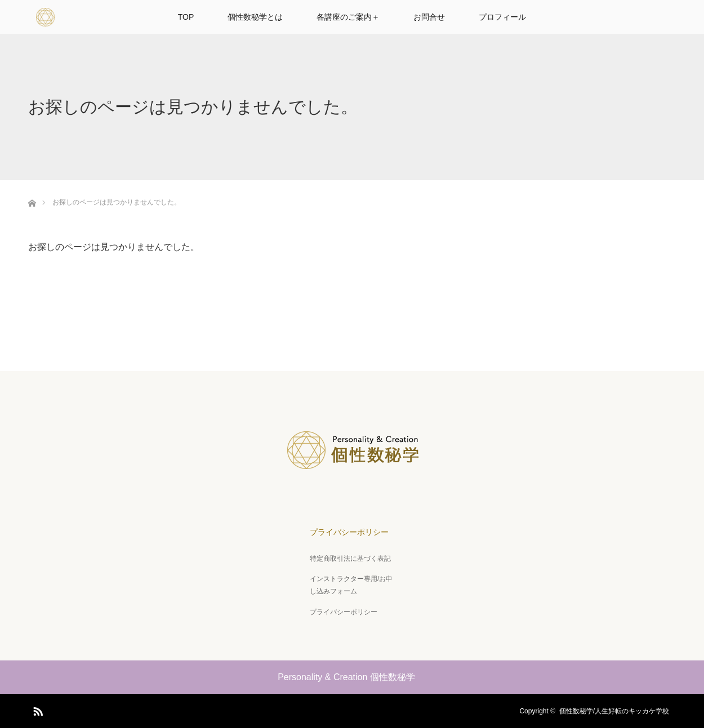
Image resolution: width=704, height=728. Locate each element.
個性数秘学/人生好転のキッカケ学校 (618, 711)
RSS (37, 709)
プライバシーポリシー (349, 532)
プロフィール (502, 17)
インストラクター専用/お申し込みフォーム (351, 585)
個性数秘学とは (255, 17)
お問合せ (429, 17)
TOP (186, 17)
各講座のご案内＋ (348, 17)
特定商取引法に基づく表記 (350, 559)
